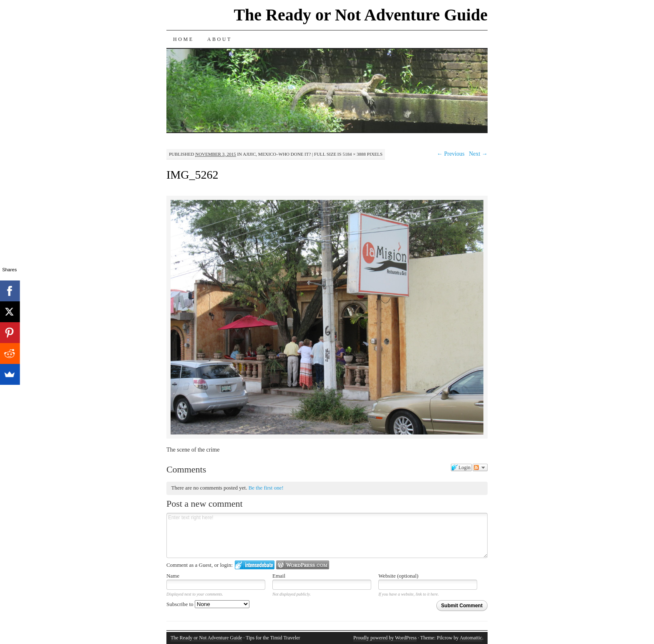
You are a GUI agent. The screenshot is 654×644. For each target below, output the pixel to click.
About (220, 39)
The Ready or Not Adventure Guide (361, 15)
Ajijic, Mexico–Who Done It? (277, 154)
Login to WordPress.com (303, 565)
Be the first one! (266, 488)
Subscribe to (208, 604)
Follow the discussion (480, 467)
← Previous (451, 154)
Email (279, 576)
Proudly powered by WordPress (385, 638)
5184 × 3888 (354, 154)
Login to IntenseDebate (255, 565)
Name (173, 576)
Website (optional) (398, 576)
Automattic (471, 638)
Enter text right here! (327, 535)
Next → (478, 154)
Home (184, 39)
